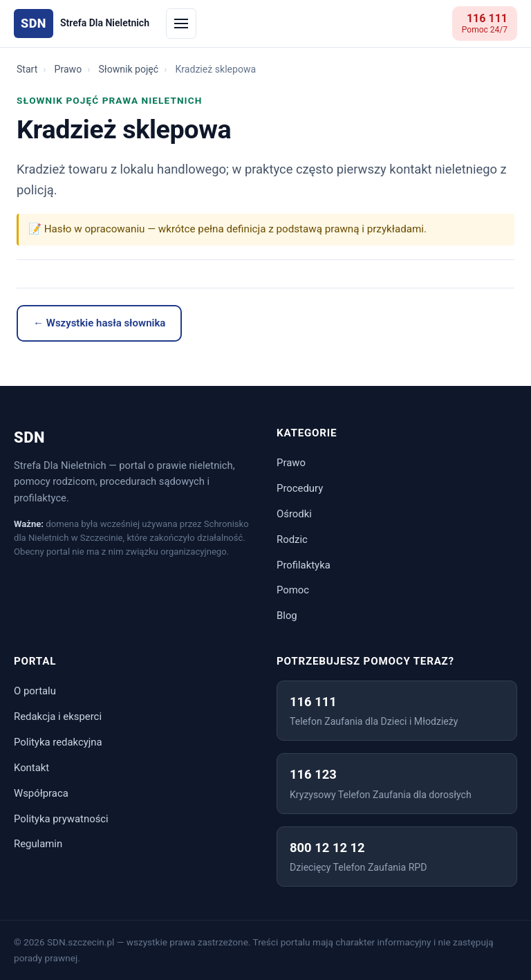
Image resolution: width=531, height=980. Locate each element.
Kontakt (31, 768)
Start (27, 69)
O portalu (35, 691)
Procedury (300, 488)
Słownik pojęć (128, 69)
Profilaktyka (304, 565)
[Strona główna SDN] (82, 24)
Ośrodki (294, 514)
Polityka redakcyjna (58, 742)
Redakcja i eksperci (58, 716)
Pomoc (293, 590)
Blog (287, 616)
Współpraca (41, 793)
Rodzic (292, 539)
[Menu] (181, 24)
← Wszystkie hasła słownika (99, 323)
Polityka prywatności (61, 819)
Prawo (68, 69)
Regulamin (38, 844)
